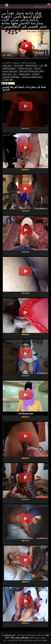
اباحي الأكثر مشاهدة (38, 635)
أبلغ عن (4, 63)
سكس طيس (7, 66)
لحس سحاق (7, 74)
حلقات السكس (8, 80)
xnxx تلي (35, 74)
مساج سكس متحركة (10, 71)
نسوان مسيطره (24, 74)
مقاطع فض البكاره (9, 68)
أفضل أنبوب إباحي (43, 6)
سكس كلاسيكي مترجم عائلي (32, 77)
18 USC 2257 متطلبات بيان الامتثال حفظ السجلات (25, 640)
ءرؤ (15, 74)
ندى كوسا (38, 68)
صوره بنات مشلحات (25, 68)
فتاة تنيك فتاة (19, 66)
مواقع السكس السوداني (11, 77)
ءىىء (41, 66)
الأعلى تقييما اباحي (23, 635)
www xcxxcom (31, 66)
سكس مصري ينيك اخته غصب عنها (32, 71)
